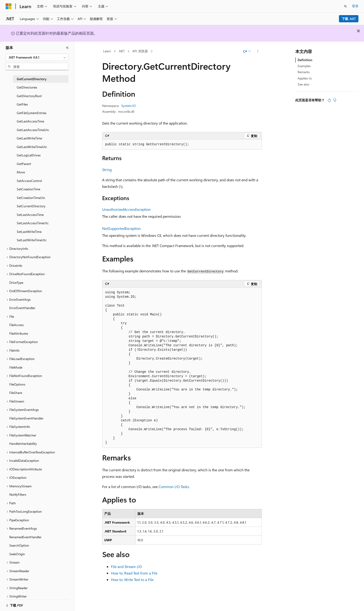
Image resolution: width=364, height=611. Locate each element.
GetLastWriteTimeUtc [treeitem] (32, 147)
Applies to (305, 78)
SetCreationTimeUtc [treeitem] (31, 198)
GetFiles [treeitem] (22, 104)
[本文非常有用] (329, 100)
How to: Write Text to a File (132, 580)
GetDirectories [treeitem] (27, 87)
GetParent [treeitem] (24, 164)
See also (303, 84)
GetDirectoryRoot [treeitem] (29, 96)
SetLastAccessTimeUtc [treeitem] (33, 223)
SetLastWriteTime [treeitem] (29, 232)
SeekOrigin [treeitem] (17, 554)
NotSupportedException (121, 228)
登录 (355, 6)
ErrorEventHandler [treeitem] (22, 308)
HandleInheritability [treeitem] (23, 444)
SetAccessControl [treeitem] (29, 181)
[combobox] (37, 57)
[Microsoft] (9, 6)
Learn (107, 51)
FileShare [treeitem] (16, 393)
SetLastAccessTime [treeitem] (30, 215)
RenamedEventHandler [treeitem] (25, 537)
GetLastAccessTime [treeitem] (30, 121)
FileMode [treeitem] (16, 367)
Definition (305, 60)
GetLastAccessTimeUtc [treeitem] (33, 130)
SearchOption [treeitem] (19, 545)
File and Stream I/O (126, 566)
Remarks (304, 72)
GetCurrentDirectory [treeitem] (32, 79)
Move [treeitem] (21, 172)
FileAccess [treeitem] (16, 325)
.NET (122, 51)
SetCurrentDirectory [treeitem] (31, 206)
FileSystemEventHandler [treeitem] (26, 418)
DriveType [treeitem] (16, 282)
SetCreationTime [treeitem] (28, 189)
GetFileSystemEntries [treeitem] (32, 113)
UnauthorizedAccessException (126, 209)
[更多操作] (258, 51)
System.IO (128, 106)
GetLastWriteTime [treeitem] (29, 138)
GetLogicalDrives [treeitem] (29, 155)
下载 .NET (349, 19)
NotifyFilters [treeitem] (18, 494)
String (107, 170)
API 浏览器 (140, 51)
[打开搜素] (345, 6)
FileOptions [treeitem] (17, 384)
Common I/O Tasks (174, 487)
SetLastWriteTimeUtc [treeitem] (32, 240)
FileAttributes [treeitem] (19, 333)
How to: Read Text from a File (134, 573)
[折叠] (67, 48)
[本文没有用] (335, 100)
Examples (304, 66)
